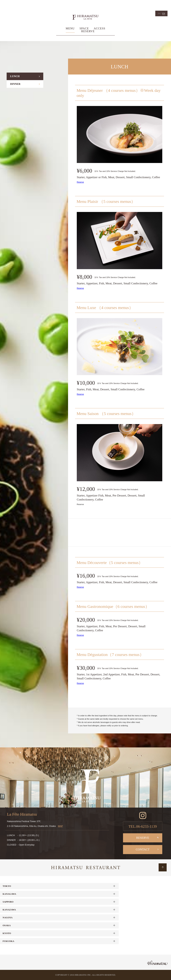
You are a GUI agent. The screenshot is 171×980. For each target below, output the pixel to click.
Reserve (80, 182)
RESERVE (88, 31)
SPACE (84, 29)
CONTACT (143, 849)
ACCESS (99, 29)
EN (164, 13)
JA (159, 13)
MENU (70, 29)
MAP (60, 826)
